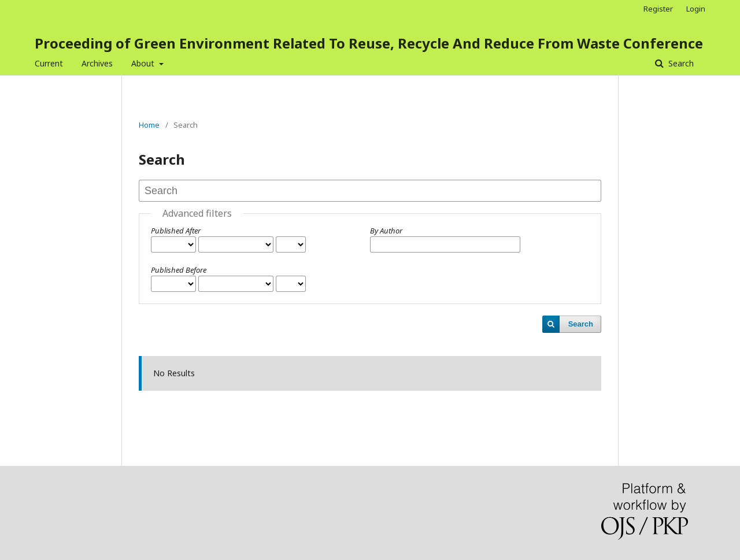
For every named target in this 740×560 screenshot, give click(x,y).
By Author (386, 231)
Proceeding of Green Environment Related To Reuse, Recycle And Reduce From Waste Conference (369, 43)
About (144, 63)
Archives (97, 63)
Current (49, 63)
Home (149, 125)
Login (696, 9)
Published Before (179, 270)
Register (658, 9)
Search (680, 63)
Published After (176, 231)
